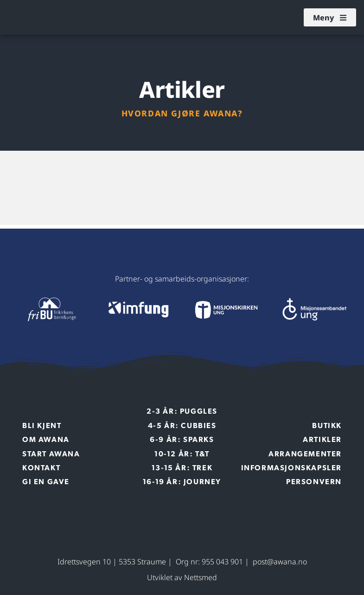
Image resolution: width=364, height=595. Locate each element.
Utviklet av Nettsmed (182, 577)
